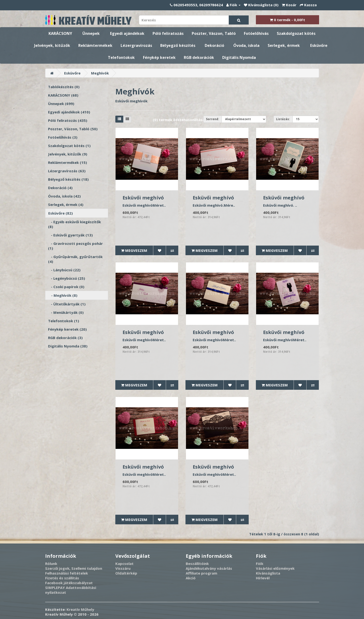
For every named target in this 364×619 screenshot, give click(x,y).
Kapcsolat (124, 563)
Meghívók (100, 73)
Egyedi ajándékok (127, 33)
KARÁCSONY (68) (63, 95)
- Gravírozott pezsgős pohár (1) (75, 246)
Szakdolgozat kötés (296, 33)
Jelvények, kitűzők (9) (68, 154)
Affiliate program (201, 573)
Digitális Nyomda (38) (68, 346)
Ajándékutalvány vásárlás (209, 568)
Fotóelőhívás (256, 33)
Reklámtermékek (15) (68, 162)
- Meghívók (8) (63, 295)
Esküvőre (319, 45)
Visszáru (123, 568)
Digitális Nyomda (239, 57)
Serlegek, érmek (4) (66, 204)
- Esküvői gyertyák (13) (70, 235)
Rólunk (51, 563)
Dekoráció (214, 45)
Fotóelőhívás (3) (63, 137)
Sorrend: (213, 119)
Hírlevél (263, 578)
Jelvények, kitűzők (52, 45)
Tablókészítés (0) (64, 87)
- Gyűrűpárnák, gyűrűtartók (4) (75, 259)
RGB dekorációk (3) (65, 338)
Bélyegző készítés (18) (68, 179)
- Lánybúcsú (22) (64, 270)
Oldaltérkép (126, 573)
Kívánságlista (268, 573)
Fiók (260, 563)
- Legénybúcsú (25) (67, 278)
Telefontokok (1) (64, 321)
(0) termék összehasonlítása (179, 120)
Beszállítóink (197, 563)
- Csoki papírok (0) (66, 287)
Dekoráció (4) (60, 188)
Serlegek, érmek (284, 45)
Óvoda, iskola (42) (64, 196)
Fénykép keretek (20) (67, 329)
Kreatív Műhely (80, 609)
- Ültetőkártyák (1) (67, 304)
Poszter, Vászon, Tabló (214, 33)
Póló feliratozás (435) (68, 120)
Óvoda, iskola (246, 45)
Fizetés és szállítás (62, 578)
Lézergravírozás (136, 45)
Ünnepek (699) (61, 104)
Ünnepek (91, 33)
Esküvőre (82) (61, 213)
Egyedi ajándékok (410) (69, 112)
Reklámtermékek (95, 45)
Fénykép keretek (159, 57)
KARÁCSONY (60, 33)
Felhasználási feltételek (67, 573)
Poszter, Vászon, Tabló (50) (73, 129)
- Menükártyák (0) (66, 312)
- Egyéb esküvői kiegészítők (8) (74, 224)
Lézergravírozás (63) (67, 171)
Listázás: (283, 119)
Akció (191, 578)
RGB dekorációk (199, 57)
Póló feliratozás (168, 33)
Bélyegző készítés (178, 45)
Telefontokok (121, 57)
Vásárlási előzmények (275, 568)
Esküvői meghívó (143, 198)
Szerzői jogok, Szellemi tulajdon (74, 568)
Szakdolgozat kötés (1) (69, 146)
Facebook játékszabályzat (69, 583)
